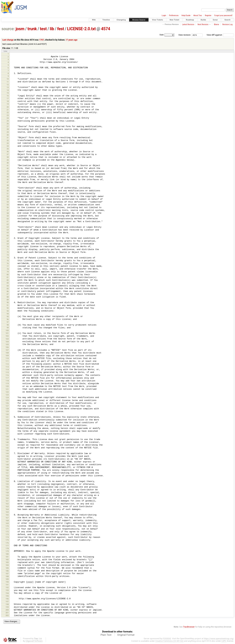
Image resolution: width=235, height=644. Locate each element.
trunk (32, 29)
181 (7, 557)
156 (7, 487)
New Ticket (175, 20)
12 (8, 85)
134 (7, 425)
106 (7, 347)
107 (7, 350)
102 (7, 336)
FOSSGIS (167, 639)
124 (7, 398)
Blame (216, 24)
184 (7, 565)
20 (8, 107)
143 (7, 451)
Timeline (106, 20)
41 (8, 166)
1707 (42, 40)
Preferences (174, 15)
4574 (106, 29)
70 (8, 247)
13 (8, 87)
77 (8, 266)
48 (8, 185)
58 (8, 213)
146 (7, 459)
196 (7, 599)
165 (7, 512)
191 (7, 585)
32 (8, 140)
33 (8, 143)
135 (7, 428)
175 (7, 540)
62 (8, 224)
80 (8, 275)
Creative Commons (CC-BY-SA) (169, 641)
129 (7, 411)
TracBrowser (189, 627)
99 (8, 328)
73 (8, 255)
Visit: (162, 35)
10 (8, 79)
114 (7, 370)
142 (7, 448)
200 (7, 610)
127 (7, 406)
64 (8, 230)
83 (8, 283)
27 (8, 126)
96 (8, 319)
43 (8, 171)
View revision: (185, 35)
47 (8, 182)
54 (8, 202)
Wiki (94, 20)
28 (8, 129)
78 (8, 269)
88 (8, 297)
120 (7, 386)
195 (7, 596)
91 (8, 305)
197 (7, 602)
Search (227, 20)
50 (8, 191)
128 (7, 409)
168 (7, 521)
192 (7, 587)
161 (7, 501)
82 (8, 280)
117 (7, 378)
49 (8, 188)
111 (7, 361)
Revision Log (227, 24)
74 (8, 258)
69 (8, 244)
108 (7, 353)
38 (8, 157)
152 (7, 476)
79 (8, 272)
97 (8, 322)
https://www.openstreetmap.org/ (219, 639)
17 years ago (72, 40)
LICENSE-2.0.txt (81, 29)
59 (8, 216)
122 (7, 392)
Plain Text (106, 635)
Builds (203, 20)
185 (7, 568)
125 (7, 400)
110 (7, 358)
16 (8, 96)
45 (8, 177)
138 (7, 437)
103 (7, 339)
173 (7, 534)
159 (7, 495)
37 (8, 154)
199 (7, 607)
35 (8, 149)
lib (52, 29)
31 (8, 138)
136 (7, 431)
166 (7, 515)
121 (7, 389)
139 (7, 440)
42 (8, 168)
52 (8, 196)
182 (7, 560)
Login (164, 15)
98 (8, 325)
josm (20, 29)
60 (8, 219)
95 (8, 317)
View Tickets (157, 20)
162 (7, 504)
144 (7, 453)
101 (7, 333)
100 (7, 330)
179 (7, 551)
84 (8, 286)
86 (8, 291)
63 (8, 227)
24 (8, 118)
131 (7, 417)
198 (7, 604)
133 (7, 423)
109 (7, 356)
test (43, 29)
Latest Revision (188, 24)
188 (7, 576)
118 (7, 381)
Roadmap (190, 20)
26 (8, 124)
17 (8, 98)
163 (7, 506)
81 (8, 277)
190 (7, 582)
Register (208, 15)
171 (7, 529)
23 (8, 115)
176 (7, 543)
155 (7, 484)
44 (8, 174)
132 (7, 420)
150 (7, 470)
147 (7, 462)
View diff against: (220, 35)
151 (7, 473)
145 (7, 456)
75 (8, 261)
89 (8, 300)
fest (61, 29)
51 (8, 194)
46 (8, 179)
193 (7, 590)
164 (7, 509)
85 (8, 289)
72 (8, 252)
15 (8, 93)
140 (7, 442)
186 (7, 571)
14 (8, 90)
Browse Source (139, 20)
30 (8, 135)
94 (8, 314)
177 (7, 546)
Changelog (121, 20)
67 (8, 238)
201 (7, 613)
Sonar (215, 20)
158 (7, 493)
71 (8, 249)
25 (8, 121)
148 (7, 465)
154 (7, 481)
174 (7, 537)
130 (7, 414)
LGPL (224, 641)
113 (7, 367)
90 (8, 302)
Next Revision (203, 24)
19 (8, 104)
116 (7, 375)
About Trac (198, 15)
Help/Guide (186, 15)
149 (7, 467)
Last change (8, 40)
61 (8, 221)
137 (7, 434)
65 (8, 233)
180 (7, 554)
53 (8, 199)
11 (8, 82)
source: (8, 29)
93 (8, 311)
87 (8, 294)
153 (7, 479)
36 (8, 152)
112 (7, 364)
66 (8, 236)
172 (7, 532)
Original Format (126, 635)
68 (8, 241)
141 (7, 445)
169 (7, 523)
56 (8, 207)
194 (7, 593)
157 (7, 490)
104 (7, 342)
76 (8, 263)
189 (7, 579)
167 (7, 518)
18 (8, 101)
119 (7, 383)
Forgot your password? (223, 15)
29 (8, 132)
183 (7, 562)
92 (8, 308)
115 (7, 372)
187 (7, 574)
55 (8, 205)
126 (7, 403)
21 (8, 110)
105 (7, 344)
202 (7, 615)
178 (7, 548)
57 (8, 210)
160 (7, 498)
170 (7, 526)
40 (8, 163)
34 (8, 146)
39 (8, 160)
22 (8, 113)
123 (7, 395)
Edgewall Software (34, 641)
